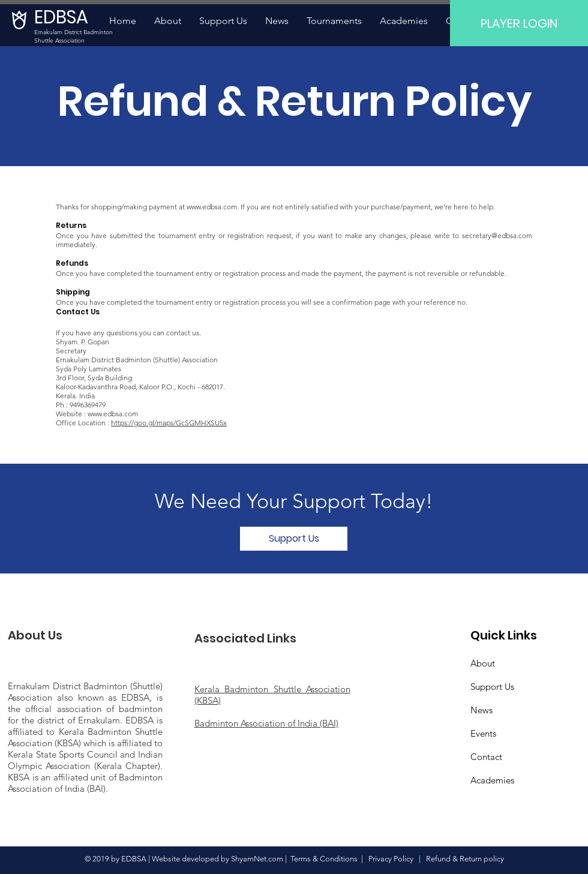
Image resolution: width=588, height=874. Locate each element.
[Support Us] (294, 539)
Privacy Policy (394, 859)
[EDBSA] (66, 17)
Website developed (185, 859)
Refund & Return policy (465, 859)
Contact (486, 757)
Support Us (492, 687)
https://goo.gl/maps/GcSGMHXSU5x (169, 423)
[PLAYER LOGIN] (519, 23)
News (481, 710)
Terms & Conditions (324, 859)
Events (483, 733)
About (483, 663)
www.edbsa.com (212, 207)
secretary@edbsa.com (497, 235)
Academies (492, 780)
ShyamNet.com (257, 859)
